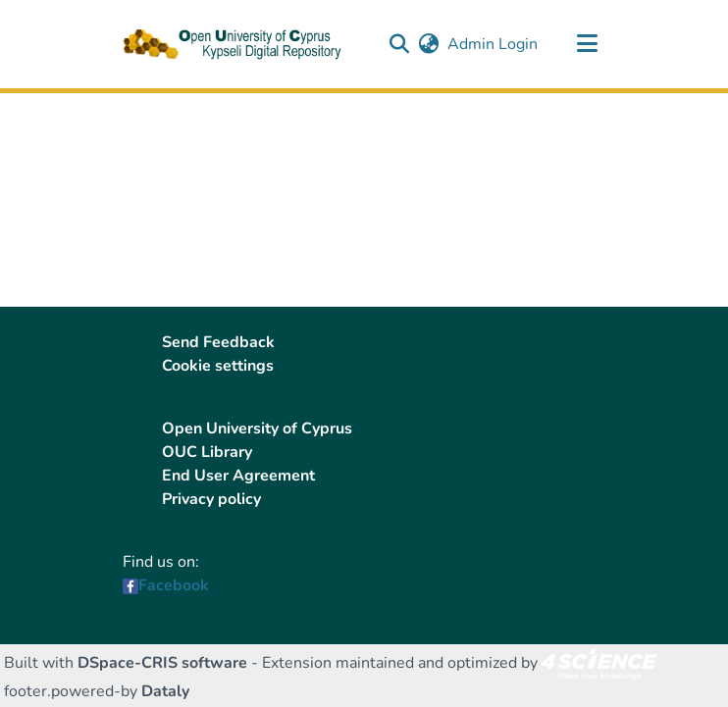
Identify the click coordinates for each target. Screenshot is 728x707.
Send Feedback (218, 342)
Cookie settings (218, 366)
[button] (399, 44)
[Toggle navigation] (587, 44)
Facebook (174, 585)
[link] (599, 663)
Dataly (165, 691)
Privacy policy (211, 499)
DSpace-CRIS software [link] (162, 663)
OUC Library (207, 452)
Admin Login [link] (494, 44)
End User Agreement (238, 476)
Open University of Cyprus (257, 429)
